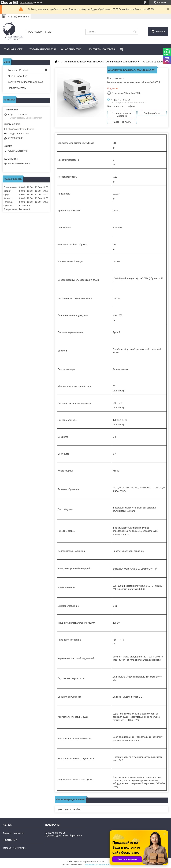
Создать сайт (26, 2)
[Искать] (135, 32)
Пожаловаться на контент (96, 865)
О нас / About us (18, 76)
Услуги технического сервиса (25, 82)
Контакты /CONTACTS (102, 49)
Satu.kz (100, 862)
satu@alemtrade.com (18, 134)
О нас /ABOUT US (71, 49)
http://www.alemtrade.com (21, 129)
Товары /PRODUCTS (41, 49)
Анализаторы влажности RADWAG (84, 62)
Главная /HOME (13, 49)
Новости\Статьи (18, 88)
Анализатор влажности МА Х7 (124, 62)
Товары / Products (19, 70)
